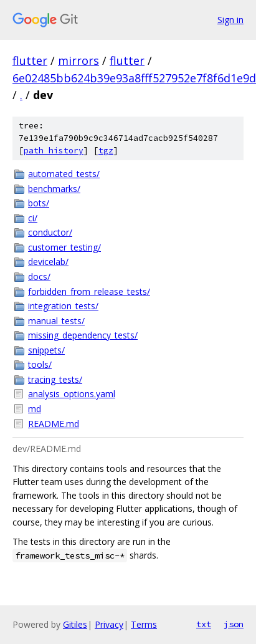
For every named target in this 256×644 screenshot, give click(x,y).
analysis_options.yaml (72, 394)
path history (54, 151)
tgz (106, 151)
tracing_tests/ (55, 379)
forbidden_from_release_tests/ (89, 291)
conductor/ (50, 232)
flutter (30, 60)
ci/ (33, 218)
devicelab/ (48, 262)
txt (204, 624)
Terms (144, 624)
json (234, 624)
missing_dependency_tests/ (83, 335)
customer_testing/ (64, 247)
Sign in (230, 20)
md (35, 409)
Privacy (109, 624)
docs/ (39, 276)
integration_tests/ (63, 306)
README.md (54, 424)
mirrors (78, 60)
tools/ (40, 364)
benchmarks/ (54, 189)
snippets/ (46, 350)
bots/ (39, 203)
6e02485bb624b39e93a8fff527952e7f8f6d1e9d (134, 78)
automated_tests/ (64, 174)
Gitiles (75, 624)
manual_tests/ (56, 321)
